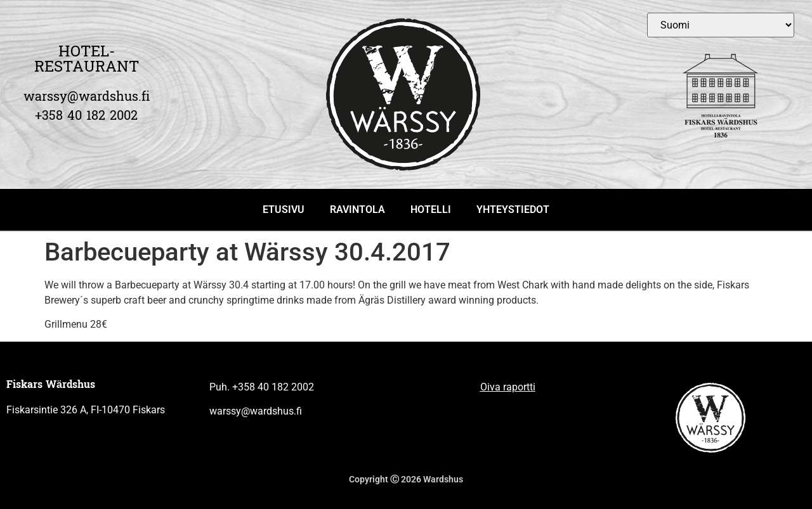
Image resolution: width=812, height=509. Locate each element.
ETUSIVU (284, 209)
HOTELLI (431, 209)
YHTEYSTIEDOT (513, 209)
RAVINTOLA (357, 209)
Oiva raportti (508, 387)
